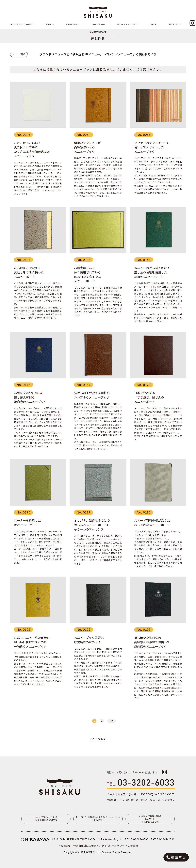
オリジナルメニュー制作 (22, 25)
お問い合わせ (175, 25)
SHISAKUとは (73, 25)
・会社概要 (64, 846)
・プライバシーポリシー (111, 846)
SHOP (154, 25)
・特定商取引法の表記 (84, 846)
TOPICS (50, 25)
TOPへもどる (98, 739)
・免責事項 (132, 846)
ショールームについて (128, 25)
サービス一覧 (98, 25)
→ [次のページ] (112, 721)
